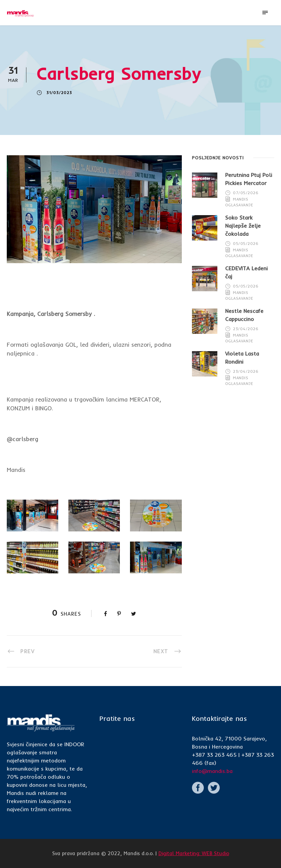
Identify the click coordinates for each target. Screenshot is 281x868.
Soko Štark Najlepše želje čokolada (243, 226)
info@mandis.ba (212, 771)
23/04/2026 (246, 329)
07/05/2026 (246, 193)
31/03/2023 (59, 93)
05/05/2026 (246, 244)
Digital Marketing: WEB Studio (194, 853)
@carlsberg (23, 439)
